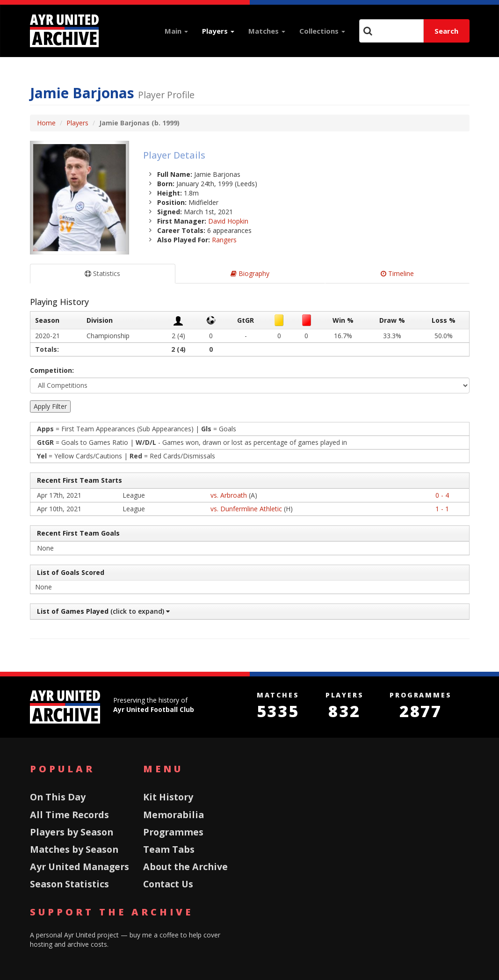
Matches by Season (74, 849)
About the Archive (185, 867)
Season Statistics (69, 884)
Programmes (173, 832)
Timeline (397, 273)
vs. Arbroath (229, 495)
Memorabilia (174, 815)
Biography (250, 273)
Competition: (52, 370)
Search (446, 31)
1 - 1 (442, 509)
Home (46, 123)
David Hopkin (228, 221)
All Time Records (69, 815)
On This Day (58, 797)
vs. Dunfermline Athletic (246, 509)
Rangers (224, 240)
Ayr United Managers (80, 867)
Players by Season (72, 832)
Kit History (168, 797)
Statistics (102, 273)
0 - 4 (442, 495)
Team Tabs (169, 849)
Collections (322, 31)
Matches (267, 31)
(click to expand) (102, 611)
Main (176, 31)
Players (218, 31)
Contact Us (168, 884)
